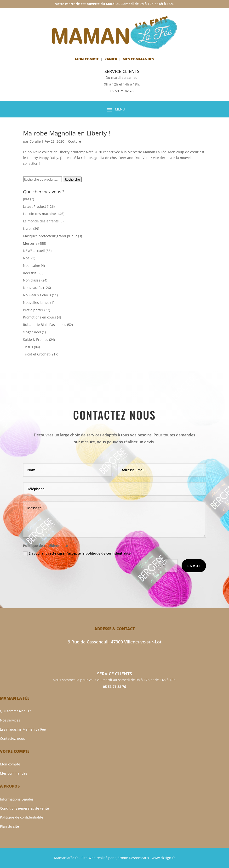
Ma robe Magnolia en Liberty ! (67, 133)
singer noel (32, 332)
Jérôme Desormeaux (133, 858)
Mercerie (30, 243)
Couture (74, 141)
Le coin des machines (40, 214)
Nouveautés (33, 288)
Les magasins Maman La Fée (23, 729)
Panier (111, 59)
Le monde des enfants (41, 221)
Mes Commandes (138, 59)
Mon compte (87, 59)
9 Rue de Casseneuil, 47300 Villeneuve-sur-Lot (115, 642)
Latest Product (34, 206)
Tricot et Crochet (36, 354)
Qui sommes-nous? (15, 711)
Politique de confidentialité (22, 817)
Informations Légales (17, 799)
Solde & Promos (36, 339)
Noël (27, 258)
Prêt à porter (33, 310)
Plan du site (9, 826)
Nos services (10, 720)
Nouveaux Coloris (37, 295)
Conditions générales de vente (24, 808)
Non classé (32, 280)
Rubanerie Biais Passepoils (45, 325)
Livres (28, 229)
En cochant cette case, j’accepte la (77, 553)
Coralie (35, 141)
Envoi (194, 566)
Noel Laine (31, 266)
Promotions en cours (40, 317)
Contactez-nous (12, 738)
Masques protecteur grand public (50, 236)
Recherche (72, 179)
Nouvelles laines (36, 303)
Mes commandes (14, 773)
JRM (26, 199)
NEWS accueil (34, 251)
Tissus (28, 347)
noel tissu (31, 273)
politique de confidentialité (108, 553)
